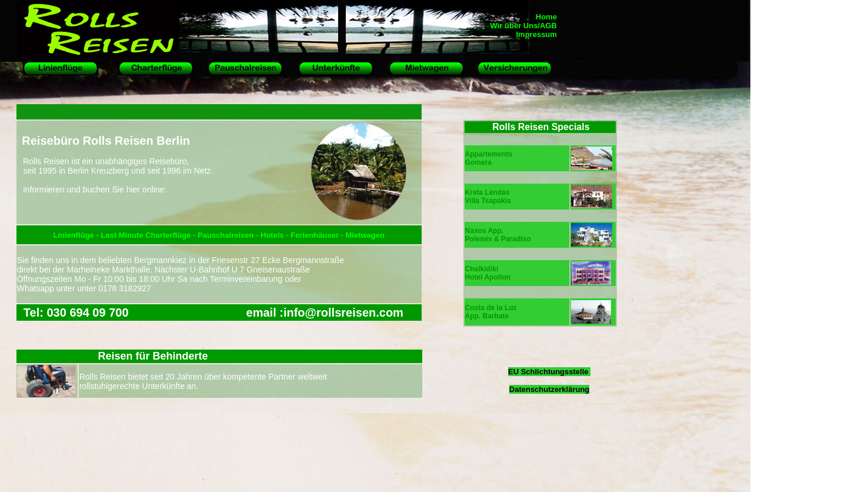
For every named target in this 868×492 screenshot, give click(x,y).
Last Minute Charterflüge (146, 235)
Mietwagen (365, 235)
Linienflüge (74, 235)
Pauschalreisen (226, 235)
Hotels (273, 235)
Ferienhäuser (316, 235)
